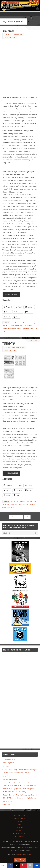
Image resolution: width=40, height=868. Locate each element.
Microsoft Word (13, 504)
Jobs (20, 824)
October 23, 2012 (17, 34)
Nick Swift (6, 766)
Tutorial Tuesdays (20, 833)
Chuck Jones (26, 326)
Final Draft (30, 501)
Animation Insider (10, 3)
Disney (4, 329)
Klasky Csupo (21, 329)
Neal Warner (10, 31)
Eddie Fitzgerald (8, 763)
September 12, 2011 (18, 347)
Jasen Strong (7, 776)
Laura (8, 34)
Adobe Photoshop (24, 323)
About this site (20, 815)
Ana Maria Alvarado (9, 779)
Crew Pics (20, 830)
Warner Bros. (10, 507)
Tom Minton (9, 344)
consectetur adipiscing (30, 847)
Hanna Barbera (12, 329)
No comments (34, 28)
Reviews (20, 827)
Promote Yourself (20, 818)
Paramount (21, 504)
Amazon (32, 323)
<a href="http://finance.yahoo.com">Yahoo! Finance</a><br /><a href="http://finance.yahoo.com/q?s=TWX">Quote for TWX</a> (11, 699)
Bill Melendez (13, 326)
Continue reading (11, 295)
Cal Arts (20, 326)
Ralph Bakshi (29, 329)
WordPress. (28, 855)
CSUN (32, 326)
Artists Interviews (10, 37)
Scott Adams (7, 805)
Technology (20, 836)
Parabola (19, 855)
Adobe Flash (14, 323)
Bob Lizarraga (7, 801)
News (20, 821)
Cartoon (16, 501)
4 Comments (33, 341)
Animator (5, 326)
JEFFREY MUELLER (9, 759)
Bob (12, 501)
